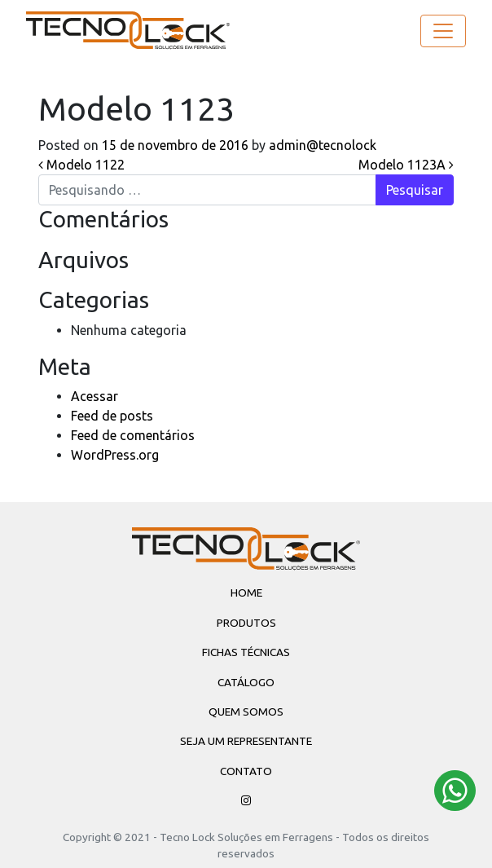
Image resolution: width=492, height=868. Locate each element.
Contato (246, 771)
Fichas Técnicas (246, 652)
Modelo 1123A (406, 165)
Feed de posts (112, 416)
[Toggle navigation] (443, 31)
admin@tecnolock (321, 145)
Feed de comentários (133, 435)
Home (246, 593)
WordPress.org (115, 455)
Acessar (94, 396)
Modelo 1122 (81, 165)
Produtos (246, 623)
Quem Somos (246, 712)
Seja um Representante (246, 741)
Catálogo (246, 682)
